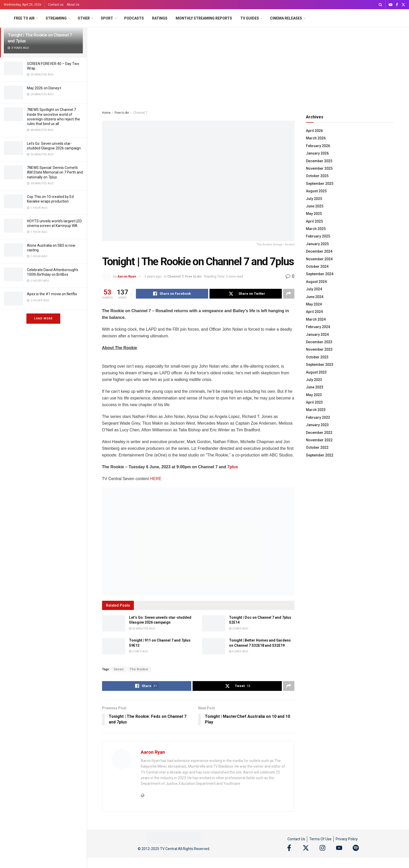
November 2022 (319, 440)
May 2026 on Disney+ (44, 88)
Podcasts (134, 18)
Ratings (160, 18)
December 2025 (319, 161)
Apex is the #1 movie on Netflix (52, 294)
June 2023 (315, 387)
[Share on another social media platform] (289, 294)
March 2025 (316, 229)
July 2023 (314, 380)
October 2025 (317, 176)
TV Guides (250, 18)
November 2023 (319, 349)
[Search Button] (380, 5)
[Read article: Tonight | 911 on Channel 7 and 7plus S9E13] (114, 646)
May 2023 (314, 395)
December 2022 (319, 433)
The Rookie (139, 669)
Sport (107, 18)
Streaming (56, 18)
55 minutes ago (142, 629)
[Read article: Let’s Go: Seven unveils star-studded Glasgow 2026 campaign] (114, 623)
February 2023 (318, 417)
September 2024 (320, 274)
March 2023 (316, 410)
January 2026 (317, 153)
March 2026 (316, 138)
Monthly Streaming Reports (204, 18)
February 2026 (318, 146)
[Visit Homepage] (5, 18)
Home (106, 113)
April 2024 (314, 312)
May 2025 (314, 214)
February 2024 (318, 327)
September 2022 (320, 455)
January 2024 (317, 335)
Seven (119, 669)
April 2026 (314, 131)
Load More (43, 318)
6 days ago (239, 651)
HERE (156, 479)
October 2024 (317, 266)
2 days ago (239, 629)
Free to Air (24, 18)
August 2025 (316, 191)
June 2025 (315, 206)
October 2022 (317, 447)
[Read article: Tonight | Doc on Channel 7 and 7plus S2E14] (214, 623)
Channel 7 (140, 113)
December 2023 (319, 342)
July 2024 (314, 289)
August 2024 (316, 282)
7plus (233, 467)
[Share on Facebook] (172, 294)
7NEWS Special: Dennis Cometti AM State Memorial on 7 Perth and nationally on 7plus (55, 172)
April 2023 (314, 402)
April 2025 (314, 221)
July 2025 (314, 199)
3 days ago (139, 651)
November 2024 (319, 259)
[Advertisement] (248, 66)
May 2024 (314, 304)
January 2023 (317, 425)
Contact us (56, 5)
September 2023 (320, 365)
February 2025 (318, 236)
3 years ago (153, 276)
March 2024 (316, 319)
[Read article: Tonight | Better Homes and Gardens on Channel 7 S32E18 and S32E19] (214, 646)
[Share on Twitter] (246, 294)
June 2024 (315, 297)
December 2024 (319, 251)
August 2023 (316, 372)
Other (84, 18)
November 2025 (319, 168)
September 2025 (320, 184)
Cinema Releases (286, 18)
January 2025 (317, 244)
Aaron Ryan (127, 276)
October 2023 (317, 357)
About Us (73, 5)
